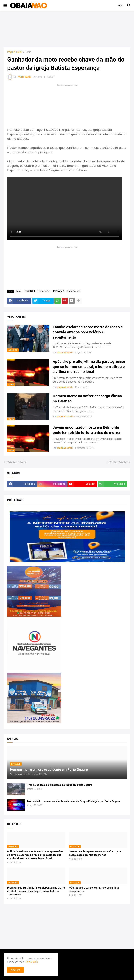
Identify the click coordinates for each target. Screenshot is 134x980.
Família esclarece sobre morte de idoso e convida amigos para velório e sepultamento (88, 332)
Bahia (28, 52)
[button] (5, 6)
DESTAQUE (30, 291)
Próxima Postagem (118, 462)
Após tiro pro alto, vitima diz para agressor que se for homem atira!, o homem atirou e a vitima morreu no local (89, 367)
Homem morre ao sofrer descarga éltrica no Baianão (87, 398)
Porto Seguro (73, 291)
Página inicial (15, 52)
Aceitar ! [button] (15, 970)
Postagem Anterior (16, 462)
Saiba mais (32, 962)
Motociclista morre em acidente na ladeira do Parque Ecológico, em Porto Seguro (73, 801)
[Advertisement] (67, 29)
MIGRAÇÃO (59, 291)
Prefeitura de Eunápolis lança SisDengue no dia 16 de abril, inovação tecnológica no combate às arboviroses (36, 891)
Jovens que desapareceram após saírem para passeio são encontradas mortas (95, 853)
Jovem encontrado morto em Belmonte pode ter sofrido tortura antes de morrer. (87, 430)
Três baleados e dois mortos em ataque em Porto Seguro (60, 785)
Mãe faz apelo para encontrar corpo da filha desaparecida (94, 889)
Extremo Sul (44, 291)
